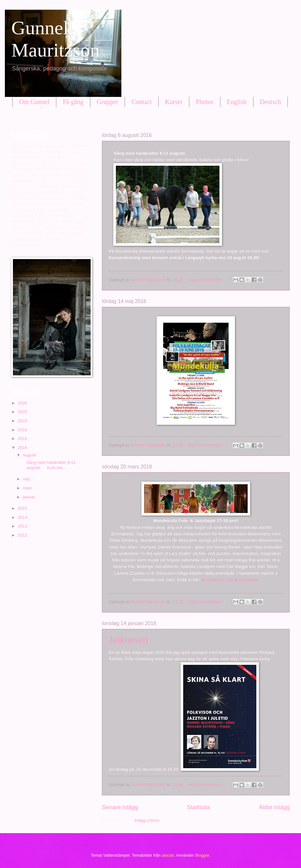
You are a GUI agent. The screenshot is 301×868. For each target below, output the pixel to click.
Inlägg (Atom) (147, 820)
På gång (73, 102)
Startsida (198, 807)
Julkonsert (129, 639)
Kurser (174, 102)
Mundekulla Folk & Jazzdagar (230, 580)
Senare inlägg (120, 807)
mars (28, 488)
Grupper (108, 102)
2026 (23, 403)
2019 (23, 430)
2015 (23, 508)
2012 (23, 535)
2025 (23, 412)
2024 (23, 421)
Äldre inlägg (274, 807)
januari (29, 497)
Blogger (202, 855)
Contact (141, 102)
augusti (30, 455)
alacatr (168, 855)
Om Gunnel (34, 102)
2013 (23, 526)
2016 (23, 448)
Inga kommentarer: (206, 280)
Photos (205, 102)
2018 (23, 439)
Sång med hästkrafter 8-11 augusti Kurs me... (49, 465)
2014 (23, 517)
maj (27, 479)
